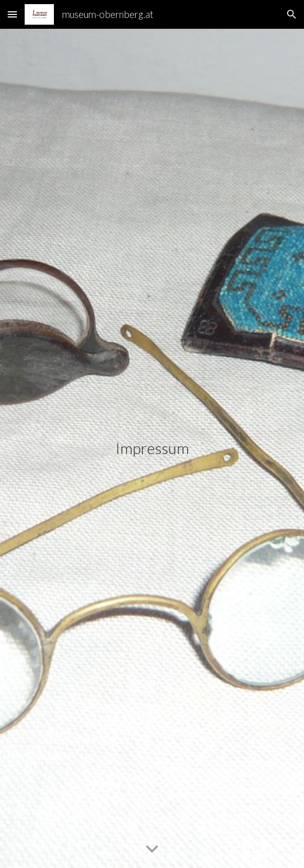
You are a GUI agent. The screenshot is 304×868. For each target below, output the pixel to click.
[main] (152, 448)
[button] (12, 14)
